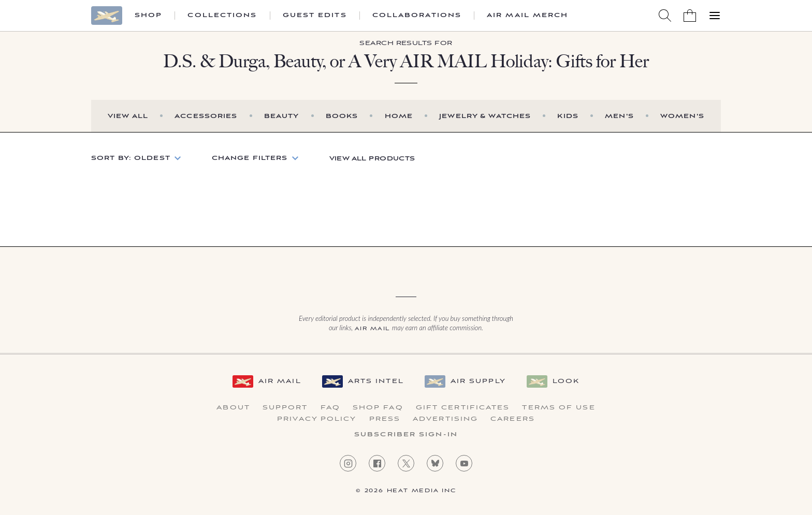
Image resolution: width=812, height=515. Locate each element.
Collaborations (417, 16)
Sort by (131, 158)
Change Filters (250, 158)
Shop (148, 16)
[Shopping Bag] (690, 16)
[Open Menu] (715, 16)
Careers (513, 419)
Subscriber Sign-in (406, 435)
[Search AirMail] (665, 16)
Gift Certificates (463, 408)
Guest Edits (315, 16)
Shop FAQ (378, 408)
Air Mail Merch (527, 16)
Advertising (445, 419)
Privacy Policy (317, 419)
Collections (222, 16)
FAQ (330, 408)
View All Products (372, 159)
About (233, 408)
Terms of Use (559, 408)
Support (285, 408)
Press (385, 419)
